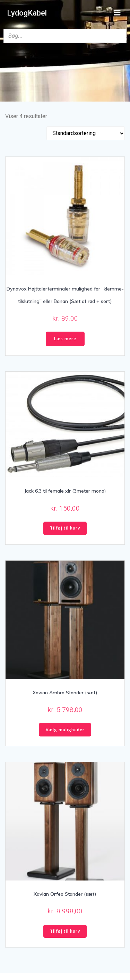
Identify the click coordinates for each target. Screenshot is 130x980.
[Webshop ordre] (86, 133)
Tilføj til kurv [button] (65, 528)
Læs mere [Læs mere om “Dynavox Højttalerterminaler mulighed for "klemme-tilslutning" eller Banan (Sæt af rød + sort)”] (65, 339)
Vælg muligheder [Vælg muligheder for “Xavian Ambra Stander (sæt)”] (65, 730)
